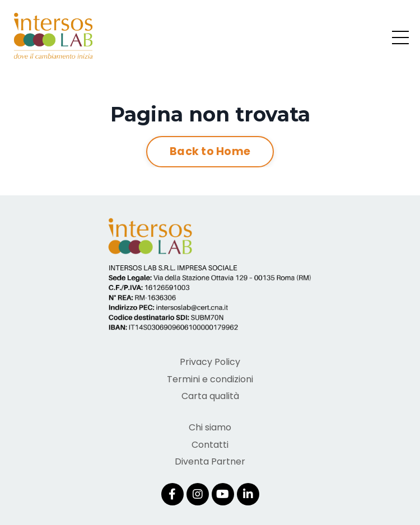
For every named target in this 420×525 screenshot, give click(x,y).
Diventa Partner (210, 461)
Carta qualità (210, 396)
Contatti (210, 445)
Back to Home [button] (210, 151)
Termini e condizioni (210, 379)
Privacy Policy (210, 362)
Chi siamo (210, 427)
